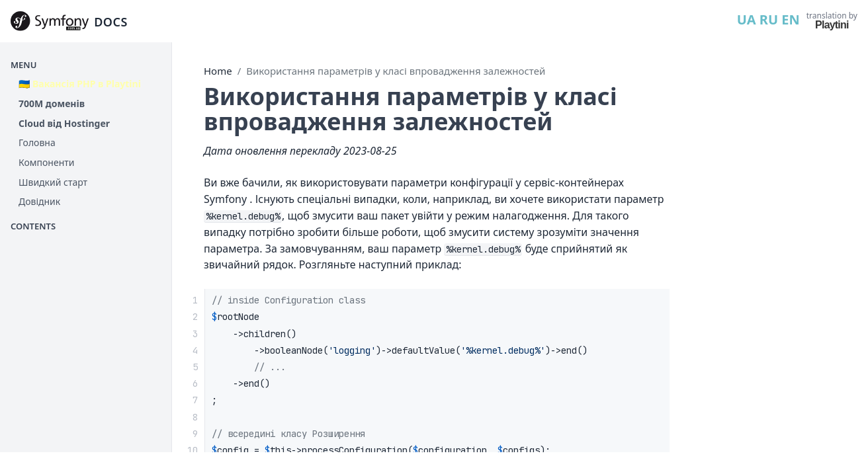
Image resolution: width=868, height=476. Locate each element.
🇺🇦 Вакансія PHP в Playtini (80, 84)
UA (747, 20)
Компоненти (46, 162)
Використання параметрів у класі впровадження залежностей (396, 71)
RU (769, 20)
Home (218, 71)
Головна (37, 142)
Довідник (39, 201)
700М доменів (52, 103)
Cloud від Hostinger (64, 123)
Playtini (832, 25)
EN (790, 20)
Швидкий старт (53, 182)
